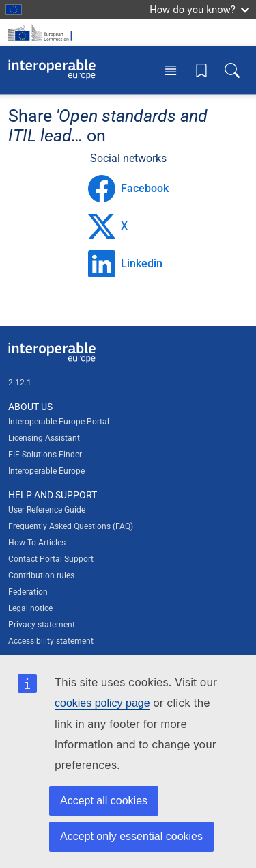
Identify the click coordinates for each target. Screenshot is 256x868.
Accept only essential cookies (131, 836)
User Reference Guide (47, 510)
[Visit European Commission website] (42, 32)
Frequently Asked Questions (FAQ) (71, 526)
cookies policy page (102, 703)
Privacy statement (42, 625)
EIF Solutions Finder (45, 455)
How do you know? (199, 9)
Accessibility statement (51, 641)
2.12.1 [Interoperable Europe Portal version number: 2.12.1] (20, 383)
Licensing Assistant (44, 438)
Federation (28, 592)
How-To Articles (37, 543)
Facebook (128, 189)
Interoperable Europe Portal (59, 422)
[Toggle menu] (171, 70)
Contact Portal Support (51, 559)
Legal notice (30, 608)
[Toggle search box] (232, 70)
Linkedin (125, 264)
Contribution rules (41, 575)
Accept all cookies (104, 801)
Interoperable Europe (46, 471)
